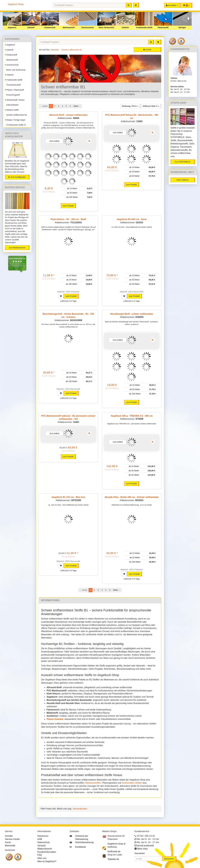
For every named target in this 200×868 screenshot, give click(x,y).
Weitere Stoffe (12, 110)
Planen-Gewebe (55, 719)
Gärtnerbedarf (12, 105)
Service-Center (12, 839)
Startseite (55, 50)
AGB (40, 839)
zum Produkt (68, 206)
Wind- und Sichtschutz (15, 70)
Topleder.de (113, 859)
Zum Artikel (54, 141)
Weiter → (77, 106)
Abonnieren (169, 859)
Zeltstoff (31, 27)
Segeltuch (12, 27)
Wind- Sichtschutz (106, 27)
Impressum (43, 836)
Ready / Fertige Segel (15, 120)
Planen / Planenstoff (14, 90)
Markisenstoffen (93, 783)
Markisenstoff (69, 27)
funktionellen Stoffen (132, 783)
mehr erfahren (182, 180)
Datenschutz (44, 842)
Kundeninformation (47, 852)
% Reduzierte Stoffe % (15, 125)
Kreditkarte (80, 847)
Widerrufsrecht (45, 849)
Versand (41, 846)
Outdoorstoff (50, 27)
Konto (8, 842)
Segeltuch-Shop (16, 4)
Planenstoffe (163, 27)
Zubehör (125, 27)
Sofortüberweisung (84, 842)
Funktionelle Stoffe (144, 27)
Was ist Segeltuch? (47, 861)
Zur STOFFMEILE (183, 162)
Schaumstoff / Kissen (15, 100)
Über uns (42, 858)
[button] (187, 5)
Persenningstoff (12, 95)
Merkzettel (10, 846)
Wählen (130, 106)
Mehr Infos (142, 849)
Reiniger (182, 27)
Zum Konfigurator (17, 177)
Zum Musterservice (17, 248)
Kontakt (9, 836)
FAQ (40, 855)
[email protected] (145, 846)
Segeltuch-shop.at (116, 844)
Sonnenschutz (88, 27)
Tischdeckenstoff (13, 85)
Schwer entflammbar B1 (16, 115)
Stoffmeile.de (114, 852)
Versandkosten (80, 809)
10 (151, 106)
